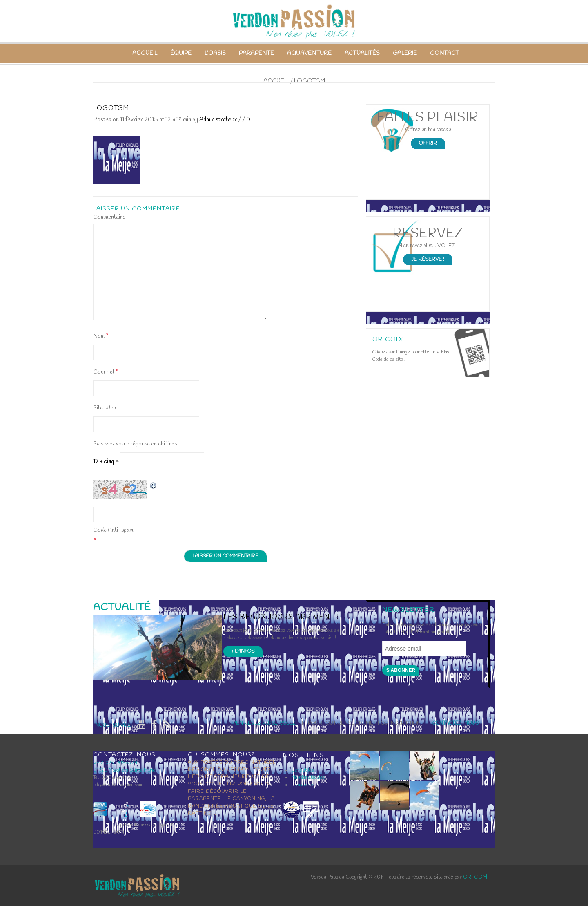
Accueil (145, 53)
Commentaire (109, 217)
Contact (444, 53)
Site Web (105, 408)
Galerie (405, 53)
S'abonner (401, 670)
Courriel (105, 372)
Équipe (181, 53)
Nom (101, 336)
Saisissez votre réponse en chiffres (135, 444)
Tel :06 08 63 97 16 (112, 778)
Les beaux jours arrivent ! (281, 617)
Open (472, 353)
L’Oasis (215, 53)
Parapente (256, 53)
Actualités (362, 53)
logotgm (111, 108)
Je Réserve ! (428, 259)
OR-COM (475, 877)
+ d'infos (243, 651)
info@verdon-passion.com (118, 785)
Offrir (428, 143)
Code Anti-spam (113, 530)
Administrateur (218, 120)
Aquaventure (309, 53)
